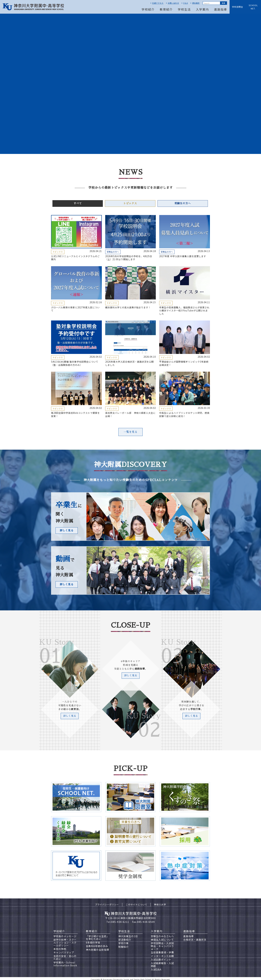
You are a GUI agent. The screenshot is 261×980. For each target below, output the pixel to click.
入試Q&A (156, 968)
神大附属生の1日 (128, 934)
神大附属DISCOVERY (131, 464)
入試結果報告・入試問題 (162, 963)
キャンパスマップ (64, 950)
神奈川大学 (160, 903)
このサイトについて (136, 903)
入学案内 (202, 9)
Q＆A (186, 3)
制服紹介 (123, 945)
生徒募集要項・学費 (162, 950)
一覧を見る (130, 431)
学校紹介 (148, 9)
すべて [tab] (78, 203)
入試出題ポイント (161, 958)
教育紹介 (166, 9)
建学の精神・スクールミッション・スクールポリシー (65, 941)
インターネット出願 (162, 954)
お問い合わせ (173, 3)
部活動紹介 (125, 938)
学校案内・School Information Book (65, 962)
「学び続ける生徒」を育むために (97, 936)
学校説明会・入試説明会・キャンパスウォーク (162, 944)
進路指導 (221, 9)
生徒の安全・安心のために (65, 956)
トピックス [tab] (130, 203)
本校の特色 (60, 947)
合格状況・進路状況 (195, 938)
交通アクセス (158, 3)
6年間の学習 (93, 941)
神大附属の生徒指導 (97, 948)
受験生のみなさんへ (162, 934)
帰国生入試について (162, 938)
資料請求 (196, 3)
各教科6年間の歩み (97, 944)
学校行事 (123, 941)
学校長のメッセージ (65, 934)
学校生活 (184, 9)
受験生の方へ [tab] (183, 203)
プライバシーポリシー (107, 903)
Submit (223, 3)
